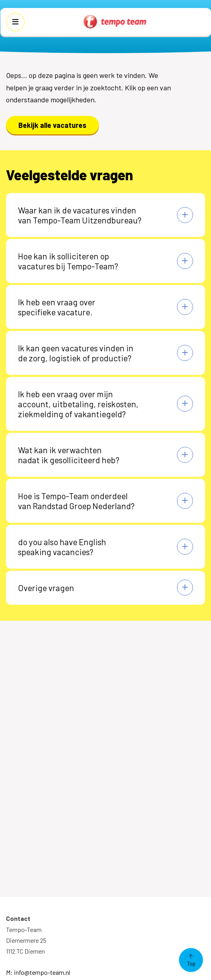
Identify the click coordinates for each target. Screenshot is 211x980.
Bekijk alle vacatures (52, 125)
